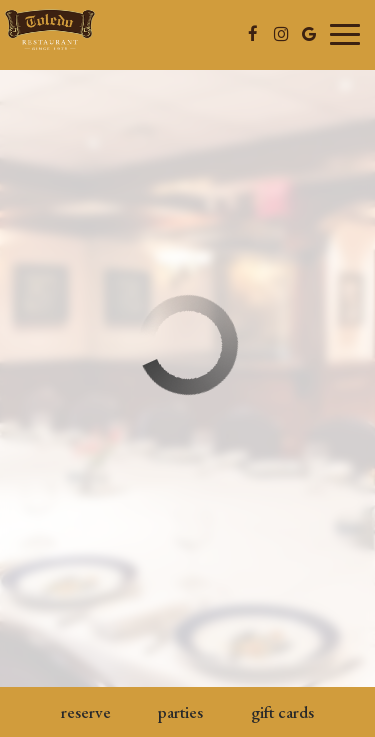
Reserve (86, 712)
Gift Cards (282, 712)
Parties (180, 712)
